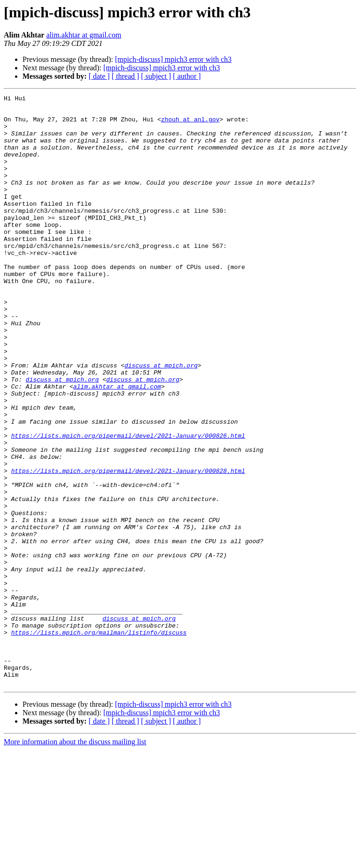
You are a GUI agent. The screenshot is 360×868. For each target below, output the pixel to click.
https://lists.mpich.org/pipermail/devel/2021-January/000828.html (128, 546)
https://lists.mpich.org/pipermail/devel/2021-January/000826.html (128, 504)
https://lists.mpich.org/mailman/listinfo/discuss (99, 741)
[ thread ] (125, 76)
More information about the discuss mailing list (75, 860)
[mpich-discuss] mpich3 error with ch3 (173, 59)
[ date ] (99, 76)
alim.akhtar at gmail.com (84, 35)
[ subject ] (156, 76)
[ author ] (187, 76)
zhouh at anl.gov (190, 125)
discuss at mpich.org (161, 420)
